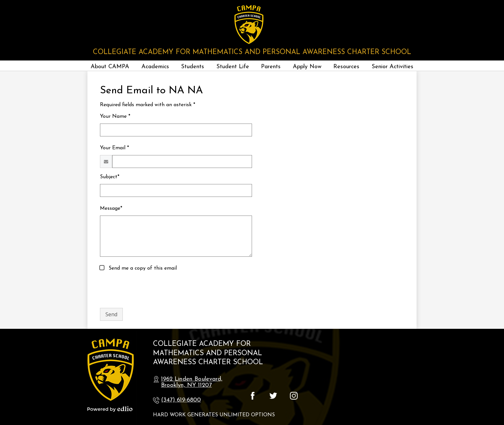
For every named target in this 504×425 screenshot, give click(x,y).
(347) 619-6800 (181, 400)
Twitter (273, 396)
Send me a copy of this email (142, 268)
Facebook (253, 396)
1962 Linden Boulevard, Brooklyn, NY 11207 (192, 382)
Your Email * (114, 148)
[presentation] (149, 290)
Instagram (294, 396)
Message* (111, 208)
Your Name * (115, 116)
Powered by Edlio (110, 409)
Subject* (110, 177)
